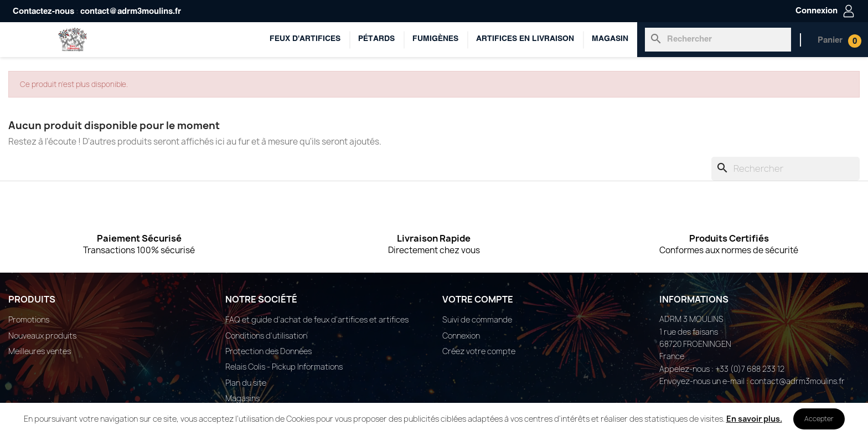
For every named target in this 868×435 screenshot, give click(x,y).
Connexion (461, 336)
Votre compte (478, 299)
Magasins (242, 398)
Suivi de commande (477, 319)
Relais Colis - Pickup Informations (284, 367)
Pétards (376, 39)
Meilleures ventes (40, 351)
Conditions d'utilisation (266, 336)
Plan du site (246, 383)
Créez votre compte (479, 351)
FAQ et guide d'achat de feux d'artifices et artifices (317, 319)
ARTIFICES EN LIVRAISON (525, 39)
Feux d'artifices (305, 39)
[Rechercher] (718, 39)
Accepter (819, 419)
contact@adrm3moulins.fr (131, 12)
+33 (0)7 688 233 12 (750, 369)
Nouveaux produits (42, 336)
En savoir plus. (754, 419)
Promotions (29, 319)
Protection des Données (268, 351)
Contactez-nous (43, 12)
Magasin (610, 39)
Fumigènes (435, 39)
